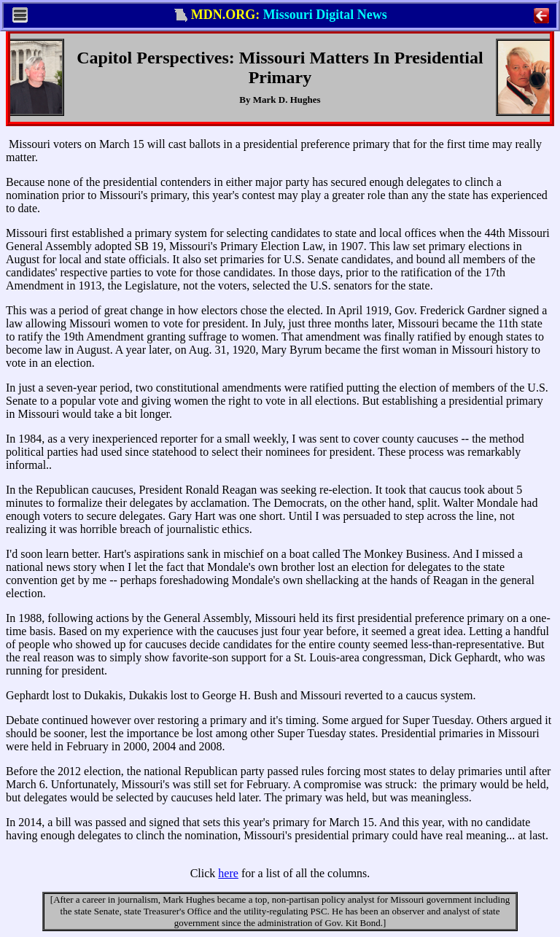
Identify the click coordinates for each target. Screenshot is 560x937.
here (228, 873)
